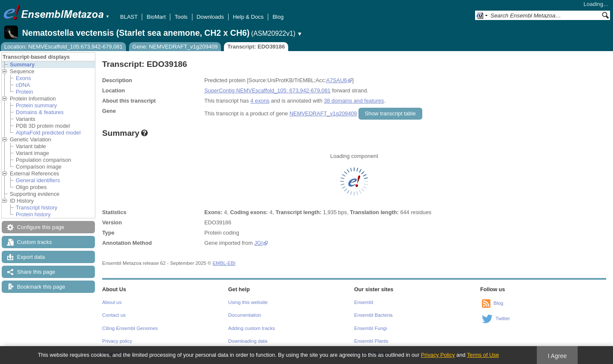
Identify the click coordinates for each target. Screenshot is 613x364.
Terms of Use (483, 355)
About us (112, 302)
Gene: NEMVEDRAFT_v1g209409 (175, 47)
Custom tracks (34, 242)
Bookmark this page (41, 287)
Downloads (210, 17)
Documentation (245, 315)
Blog (278, 17)
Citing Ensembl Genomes (130, 328)
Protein (24, 92)
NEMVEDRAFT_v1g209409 (323, 113)
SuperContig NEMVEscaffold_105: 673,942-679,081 (267, 90)
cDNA (23, 85)
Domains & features (40, 112)
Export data (31, 257)
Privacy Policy (438, 355)
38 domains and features (354, 101)
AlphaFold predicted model (48, 133)
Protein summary (36, 105)
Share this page (36, 272)
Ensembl (364, 302)
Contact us (114, 315)
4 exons (260, 101)
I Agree (557, 356)
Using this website (248, 302)
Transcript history (37, 208)
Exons (23, 78)
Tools (181, 17)
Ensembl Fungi (371, 328)
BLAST (129, 17)
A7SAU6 (337, 80)
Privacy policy (117, 341)
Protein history (33, 214)
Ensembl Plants (371, 341)
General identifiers (38, 180)
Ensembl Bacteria (373, 315)
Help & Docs (248, 17)
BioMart (156, 17)
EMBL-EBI (224, 263)
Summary (22, 64)
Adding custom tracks (252, 328)
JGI (258, 243)
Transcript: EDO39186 (256, 47)
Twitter (503, 318)
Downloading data (248, 341)
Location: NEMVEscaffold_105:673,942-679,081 (63, 47)
